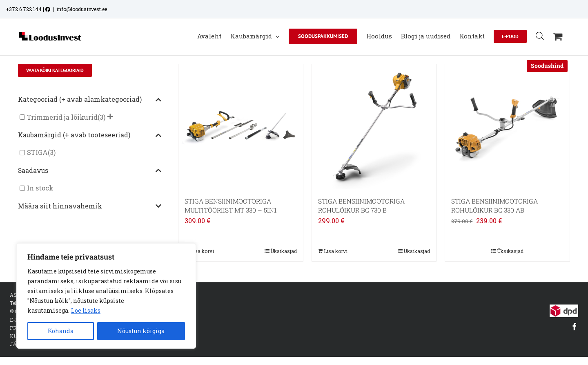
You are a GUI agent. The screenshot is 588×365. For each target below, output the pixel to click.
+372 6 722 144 (24, 9)
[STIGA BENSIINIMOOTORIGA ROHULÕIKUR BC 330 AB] (507, 127)
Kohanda (61, 331)
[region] (106, 296)
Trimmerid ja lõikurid (62, 117)
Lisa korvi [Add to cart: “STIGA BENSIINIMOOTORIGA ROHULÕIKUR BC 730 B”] (336, 251)
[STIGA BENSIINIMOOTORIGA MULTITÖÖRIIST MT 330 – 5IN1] (241, 127)
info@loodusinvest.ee (82, 9)
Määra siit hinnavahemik (90, 206)
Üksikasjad (284, 251)
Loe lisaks (86, 310)
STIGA (37, 153)
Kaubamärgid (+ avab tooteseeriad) (90, 135)
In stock (40, 188)
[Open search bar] (540, 36)
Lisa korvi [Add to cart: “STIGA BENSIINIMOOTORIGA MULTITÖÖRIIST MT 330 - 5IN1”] (202, 251)
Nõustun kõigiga (141, 331)
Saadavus (90, 171)
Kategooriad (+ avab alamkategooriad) (90, 100)
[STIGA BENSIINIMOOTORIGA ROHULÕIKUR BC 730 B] (374, 127)
